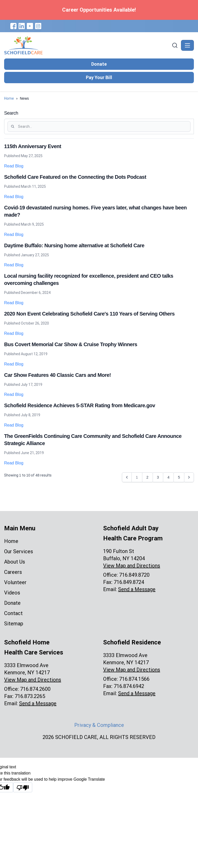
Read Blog (14, 166)
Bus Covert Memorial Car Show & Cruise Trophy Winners (71, 344)
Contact (13, 613)
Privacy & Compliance (99, 725)
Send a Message (137, 589)
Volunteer (15, 582)
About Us (15, 562)
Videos (12, 593)
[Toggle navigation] (187, 45)
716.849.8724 (129, 582)
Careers (13, 572)
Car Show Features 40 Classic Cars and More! (57, 375)
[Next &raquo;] (189, 477)
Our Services (19, 551)
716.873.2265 (30, 696)
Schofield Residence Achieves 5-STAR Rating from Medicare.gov (80, 405)
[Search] (175, 45)
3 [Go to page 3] (158, 477)
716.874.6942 (129, 686)
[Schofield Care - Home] (87, 45)
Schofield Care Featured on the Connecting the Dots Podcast (75, 177)
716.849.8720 (134, 575)
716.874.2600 (35, 689)
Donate (99, 64)
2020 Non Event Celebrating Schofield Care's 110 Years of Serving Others (89, 314)
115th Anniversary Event (33, 146)
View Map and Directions (132, 566)
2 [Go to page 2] (147, 477)
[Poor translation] (23, 787)
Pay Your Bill (99, 77)
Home (9, 98)
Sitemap (14, 624)
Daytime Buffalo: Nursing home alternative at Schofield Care (74, 245)
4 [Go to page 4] (168, 477)
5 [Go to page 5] (179, 477)
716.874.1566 (134, 679)
